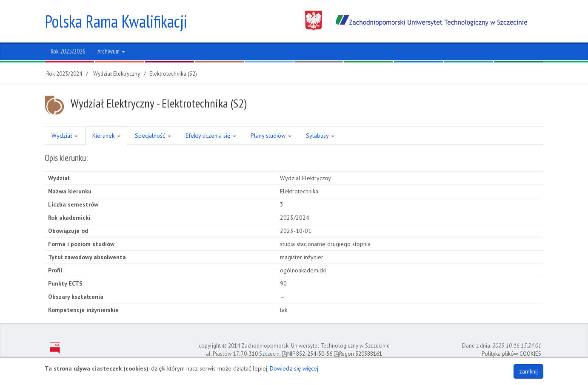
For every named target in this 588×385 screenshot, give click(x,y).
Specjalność (153, 136)
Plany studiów (271, 136)
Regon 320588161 (358, 354)
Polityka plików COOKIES (511, 354)
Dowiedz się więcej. (295, 368)
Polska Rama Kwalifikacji (116, 21)
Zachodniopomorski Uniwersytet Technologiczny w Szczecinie (416, 21)
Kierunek (106, 136)
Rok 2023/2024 (64, 74)
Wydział (65, 136)
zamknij (528, 371)
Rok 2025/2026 (68, 51)
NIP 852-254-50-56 (307, 354)
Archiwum (111, 51)
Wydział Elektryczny (117, 74)
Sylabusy (320, 136)
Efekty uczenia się (211, 136)
